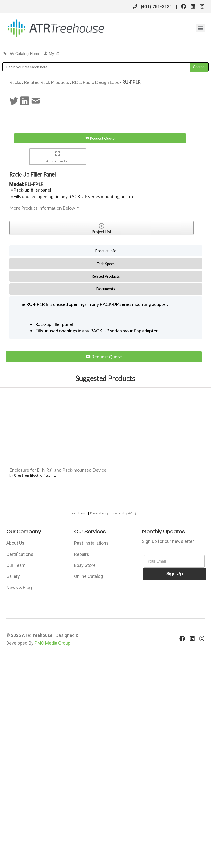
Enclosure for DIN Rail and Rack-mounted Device (58, 470)
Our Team (16, 565)
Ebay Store (85, 565)
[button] (201, 28)
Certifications (20, 554)
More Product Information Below (45, 208)
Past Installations (91, 543)
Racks (15, 82)
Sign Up (175, 574)
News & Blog (19, 587)
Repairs (82, 554)
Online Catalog (88, 576)
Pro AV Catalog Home (22, 54)
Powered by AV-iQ (124, 513)
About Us (15, 543)
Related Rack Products (47, 82)
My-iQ (52, 54)
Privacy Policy (99, 513)
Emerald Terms (76, 513)
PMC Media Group (52, 643)
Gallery (13, 576)
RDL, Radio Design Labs (95, 82)
